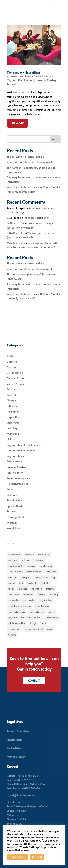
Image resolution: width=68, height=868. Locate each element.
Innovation (13, 412)
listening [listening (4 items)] (54, 594)
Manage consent (17, 757)
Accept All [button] (37, 857)
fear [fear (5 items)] (21, 583)
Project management (19, 478)
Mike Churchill (15, 233)
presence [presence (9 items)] (13, 617)
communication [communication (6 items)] (33, 572)
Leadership (13, 423)
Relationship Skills (17, 484)
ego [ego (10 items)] (54, 577)
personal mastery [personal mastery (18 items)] (17, 612)
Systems (11, 84)
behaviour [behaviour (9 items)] (39, 560)
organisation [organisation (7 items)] (46, 600)
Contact (34, 681)
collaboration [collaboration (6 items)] (46, 566)
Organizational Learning (21, 80)
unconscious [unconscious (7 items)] (14, 629)
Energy (11, 389)
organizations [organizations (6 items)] (42, 606)
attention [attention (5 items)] (29, 554)
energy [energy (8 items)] (12, 583)
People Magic (15, 461)
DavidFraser (17, 76)
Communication (16, 378)
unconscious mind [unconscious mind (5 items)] (34, 629)
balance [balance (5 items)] (25, 560)
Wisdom (12, 523)
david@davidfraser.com (21, 795)
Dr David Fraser (16, 223)
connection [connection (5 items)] (51, 572)
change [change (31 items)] (32, 566)
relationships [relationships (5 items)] (52, 617)
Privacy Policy (15, 740)
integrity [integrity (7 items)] (50, 589)
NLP (9, 439)
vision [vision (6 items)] (50, 629)
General (11, 395)
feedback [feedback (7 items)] (32, 583)
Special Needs (15, 506)
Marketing (13, 434)
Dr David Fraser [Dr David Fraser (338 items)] (41, 577)
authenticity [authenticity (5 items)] (44, 554)
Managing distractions (37, 218)
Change (48, 76)
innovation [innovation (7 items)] (37, 589)
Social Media (15, 500)
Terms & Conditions (18, 731)
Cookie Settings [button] (17, 857)
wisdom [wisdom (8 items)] (12, 635)
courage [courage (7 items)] (12, 577)
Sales (10, 489)
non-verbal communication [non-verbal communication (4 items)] (22, 600)
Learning (12, 428)
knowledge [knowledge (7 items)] (14, 594)
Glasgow (12, 400)
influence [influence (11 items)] (22, 589)
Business (12, 362)
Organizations (15, 456)
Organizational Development (24, 445)
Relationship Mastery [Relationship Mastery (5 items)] (31, 617)
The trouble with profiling (23, 72)
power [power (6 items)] (51, 612)
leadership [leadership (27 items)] (28, 594)
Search (55, 139)
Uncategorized (15, 517)
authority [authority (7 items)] (13, 560)
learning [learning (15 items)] (41, 594)
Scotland (12, 495)
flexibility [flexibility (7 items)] (45, 583)
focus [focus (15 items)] (11, 589)
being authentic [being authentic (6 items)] (16, 566)
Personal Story (15, 473)
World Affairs (15, 528)
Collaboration (15, 373)
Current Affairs (15, 384)
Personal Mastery (47, 80)
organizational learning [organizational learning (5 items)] (20, 606)
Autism (11, 356)
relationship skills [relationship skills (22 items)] (17, 623)
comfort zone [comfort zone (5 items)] (15, 572)
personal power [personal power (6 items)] (37, 612)
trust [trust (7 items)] (44, 623)
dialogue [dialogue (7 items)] (25, 577)
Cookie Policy (14, 748)
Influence (12, 406)
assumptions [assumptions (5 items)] (15, 554)
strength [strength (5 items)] (33, 623)
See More (17, 123)
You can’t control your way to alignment (29, 162)
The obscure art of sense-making (26, 157)
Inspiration (13, 417)
